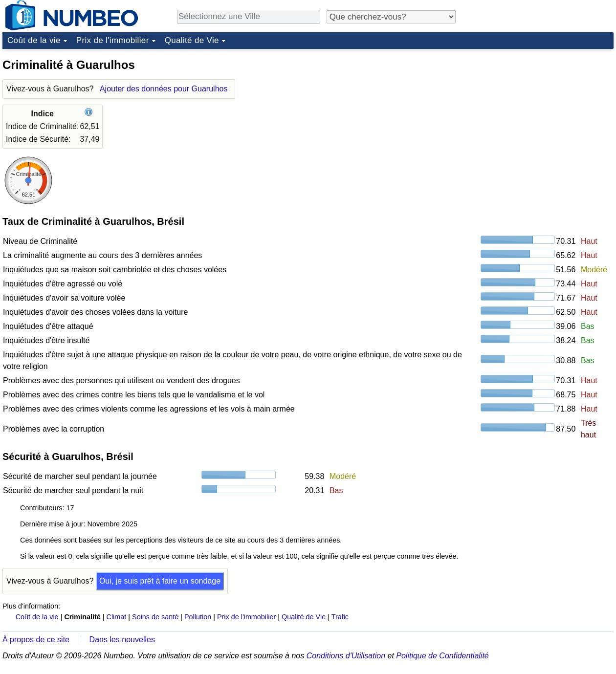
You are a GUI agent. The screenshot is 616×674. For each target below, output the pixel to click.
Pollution (198, 617)
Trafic (340, 617)
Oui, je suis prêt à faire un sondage (160, 581)
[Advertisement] (540, 114)
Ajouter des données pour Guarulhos (164, 89)
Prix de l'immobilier (113, 40)
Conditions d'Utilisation (346, 656)
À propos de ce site (36, 640)
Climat (117, 617)
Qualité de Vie (192, 40)
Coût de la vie (34, 40)
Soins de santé (155, 617)
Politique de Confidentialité (442, 656)
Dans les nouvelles (122, 640)
